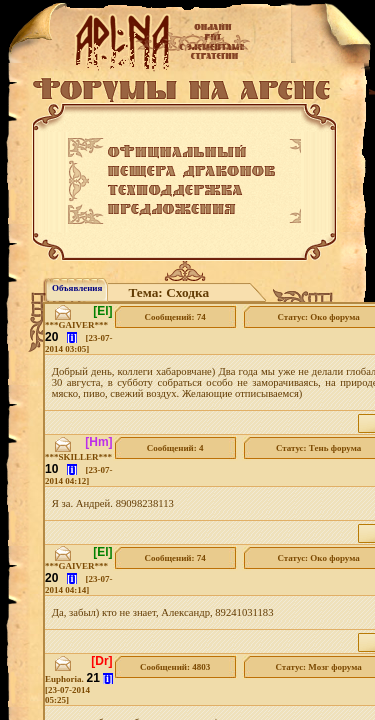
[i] (72, 337)
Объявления (77, 288)
